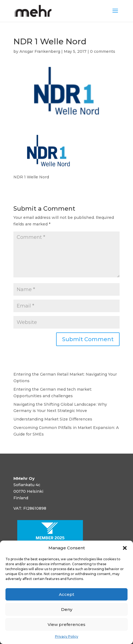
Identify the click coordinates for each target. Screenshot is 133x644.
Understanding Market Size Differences (53, 419)
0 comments (103, 51)
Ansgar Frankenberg (40, 51)
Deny (67, 609)
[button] (125, 548)
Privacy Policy (67, 636)
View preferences (66, 624)
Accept (66, 594)
